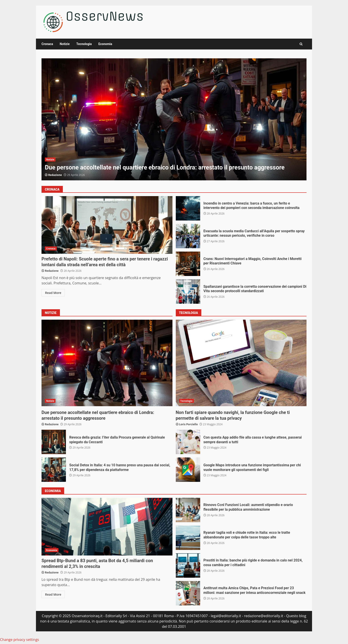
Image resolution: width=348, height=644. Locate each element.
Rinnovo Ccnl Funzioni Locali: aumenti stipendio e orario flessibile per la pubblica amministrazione (188, 510)
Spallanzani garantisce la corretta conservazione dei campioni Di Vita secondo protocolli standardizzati (188, 291)
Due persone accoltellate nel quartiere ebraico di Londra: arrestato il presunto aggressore (174, 119)
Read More (53, 293)
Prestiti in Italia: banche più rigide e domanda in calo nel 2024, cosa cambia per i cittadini (188, 565)
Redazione (55, 175)
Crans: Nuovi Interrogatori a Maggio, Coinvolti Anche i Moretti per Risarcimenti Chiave (188, 264)
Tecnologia (84, 44)
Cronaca (47, 44)
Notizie (65, 44)
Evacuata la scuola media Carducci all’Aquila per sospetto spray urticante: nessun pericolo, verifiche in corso (188, 236)
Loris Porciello (189, 424)
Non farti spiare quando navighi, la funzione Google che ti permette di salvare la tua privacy (241, 363)
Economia (105, 44)
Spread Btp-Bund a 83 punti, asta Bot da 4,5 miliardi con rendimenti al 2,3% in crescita (107, 527)
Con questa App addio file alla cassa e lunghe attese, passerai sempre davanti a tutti (188, 442)
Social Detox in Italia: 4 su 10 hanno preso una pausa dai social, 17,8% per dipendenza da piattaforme (54, 470)
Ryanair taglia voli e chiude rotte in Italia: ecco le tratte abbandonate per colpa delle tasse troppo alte (188, 538)
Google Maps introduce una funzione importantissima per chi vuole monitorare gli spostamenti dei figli (188, 470)
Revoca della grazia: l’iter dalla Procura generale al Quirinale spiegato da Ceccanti (54, 442)
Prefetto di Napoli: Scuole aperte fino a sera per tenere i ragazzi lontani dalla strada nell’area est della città (107, 225)
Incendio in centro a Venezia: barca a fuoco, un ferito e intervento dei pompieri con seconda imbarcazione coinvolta (188, 208)
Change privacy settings (20, 640)
